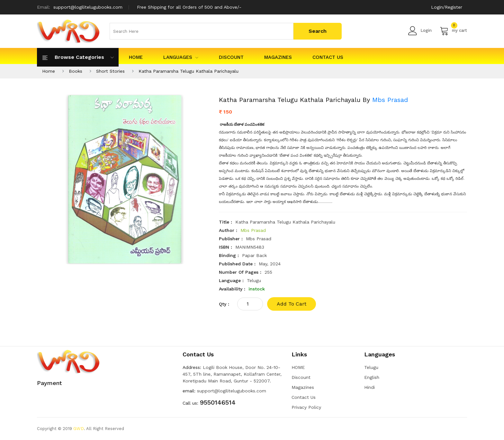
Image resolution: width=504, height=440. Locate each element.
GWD (79, 429)
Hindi (369, 387)
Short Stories (110, 71)
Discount (231, 57)
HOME (136, 57)
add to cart (292, 304)
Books (76, 71)
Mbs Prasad (390, 100)
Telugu (371, 367)
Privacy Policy (306, 407)
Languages (181, 57)
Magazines (278, 57)
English (372, 377)
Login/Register (447, 7)
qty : (224, 304)
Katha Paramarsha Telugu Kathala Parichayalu (189, 71)
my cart (453, 31)
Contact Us (328, 57)
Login (420, 31)
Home (49, 71)
